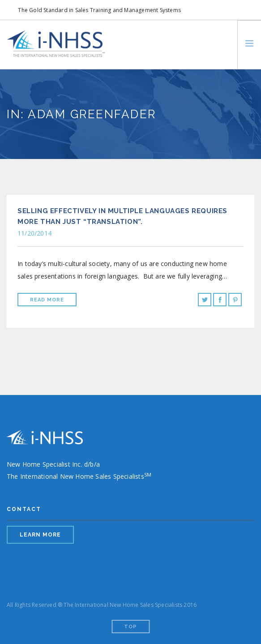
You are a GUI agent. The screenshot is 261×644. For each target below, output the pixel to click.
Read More (47, 300)
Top (130, 627)
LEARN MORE (40, 535)
